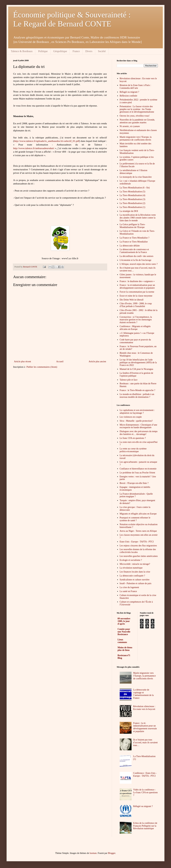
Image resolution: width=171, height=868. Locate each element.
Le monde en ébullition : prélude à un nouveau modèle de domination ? (137, 396)
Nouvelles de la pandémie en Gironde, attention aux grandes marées (137, 121)
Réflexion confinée (128, 96)
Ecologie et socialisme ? (131, 560)
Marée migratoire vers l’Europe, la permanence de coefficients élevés (136, 138)
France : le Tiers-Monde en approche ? (137, 390)
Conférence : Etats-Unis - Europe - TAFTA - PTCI (145, 774)
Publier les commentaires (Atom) (42, 367)
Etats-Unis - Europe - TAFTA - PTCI (137, 542)
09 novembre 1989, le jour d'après (124, 621)
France (76, 51)
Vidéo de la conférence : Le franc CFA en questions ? (145, 792)
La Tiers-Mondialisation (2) (133, 203)
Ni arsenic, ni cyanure (130, 126)
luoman (93, 853)
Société (102, 51)
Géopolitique (60, 51)
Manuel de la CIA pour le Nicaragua (136, 369)
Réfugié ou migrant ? (129, 92)
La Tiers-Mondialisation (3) (133, 199)
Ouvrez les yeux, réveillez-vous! (135, 116)
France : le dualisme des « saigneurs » (137, 281)
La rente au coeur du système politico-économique (133, 450)
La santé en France (128, 591)
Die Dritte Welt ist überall (132, 300)
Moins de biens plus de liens (125, 649)
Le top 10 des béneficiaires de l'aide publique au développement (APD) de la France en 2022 (138, 363)
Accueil (60, 362)
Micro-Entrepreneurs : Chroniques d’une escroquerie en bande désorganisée (138, 426)
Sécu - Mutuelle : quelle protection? (136, 421)
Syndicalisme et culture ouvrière (135, 580)
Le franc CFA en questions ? (133, 438)
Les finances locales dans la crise (135, 572)
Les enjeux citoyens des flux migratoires (138, 546)
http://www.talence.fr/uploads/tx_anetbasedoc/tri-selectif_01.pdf (47, 141)
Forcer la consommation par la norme (137, 292)
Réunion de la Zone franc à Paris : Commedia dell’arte (135, 87)
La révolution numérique (131, 568)
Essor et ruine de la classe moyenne (136, 296)
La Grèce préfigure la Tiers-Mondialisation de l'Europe (133, 226)
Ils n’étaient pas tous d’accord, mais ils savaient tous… (145, 743)
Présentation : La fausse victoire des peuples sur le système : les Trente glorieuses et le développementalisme (137, 109)
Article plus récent (22, 362)
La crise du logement (129, 587)
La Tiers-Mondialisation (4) (133, 195)
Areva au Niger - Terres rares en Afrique (138, 531)
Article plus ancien (97, 362)
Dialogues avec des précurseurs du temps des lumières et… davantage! (139, 433)
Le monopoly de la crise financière (136, 177)
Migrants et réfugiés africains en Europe (138, 514)
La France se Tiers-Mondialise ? (134, 238)
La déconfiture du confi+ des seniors (137, 256)
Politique (43, 51)
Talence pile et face (129, 380)
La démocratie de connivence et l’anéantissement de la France (134, 251)
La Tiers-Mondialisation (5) (133, 192)
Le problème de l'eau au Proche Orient (137, 473)
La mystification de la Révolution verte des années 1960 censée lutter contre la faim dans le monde (138, 218)
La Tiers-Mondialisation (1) (133, 207)
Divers (89, 51)
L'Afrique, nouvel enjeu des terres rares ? (139, 264)
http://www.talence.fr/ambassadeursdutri (34, 148)
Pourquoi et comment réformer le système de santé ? (135, 519)
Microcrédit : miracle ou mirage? (135, 564)
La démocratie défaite (130, 246)
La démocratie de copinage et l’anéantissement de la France (143, 694)
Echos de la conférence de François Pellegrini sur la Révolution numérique (145, 826)
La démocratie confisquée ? (132, 576)
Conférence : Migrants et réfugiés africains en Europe (135, 328)
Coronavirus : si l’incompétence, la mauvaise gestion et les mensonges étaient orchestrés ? (136, 320)
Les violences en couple (131, 417)
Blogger (111, 853)
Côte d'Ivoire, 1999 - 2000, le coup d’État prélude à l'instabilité (136, 305)
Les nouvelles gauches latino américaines (139, 556)
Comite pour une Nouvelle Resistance (124, 632)
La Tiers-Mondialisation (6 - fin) (135, 188)
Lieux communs (122, 641)
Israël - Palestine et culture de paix (136, 583)
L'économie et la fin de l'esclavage (136, 260)
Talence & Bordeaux (22, 51)
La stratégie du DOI (129, 211)
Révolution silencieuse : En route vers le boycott (144, 708)
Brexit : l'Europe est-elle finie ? (134, 483)
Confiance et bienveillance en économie (138, 469)
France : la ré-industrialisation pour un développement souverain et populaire (137, 286)
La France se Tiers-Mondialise (134, 242)
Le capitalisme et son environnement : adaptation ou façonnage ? (137, 412)
